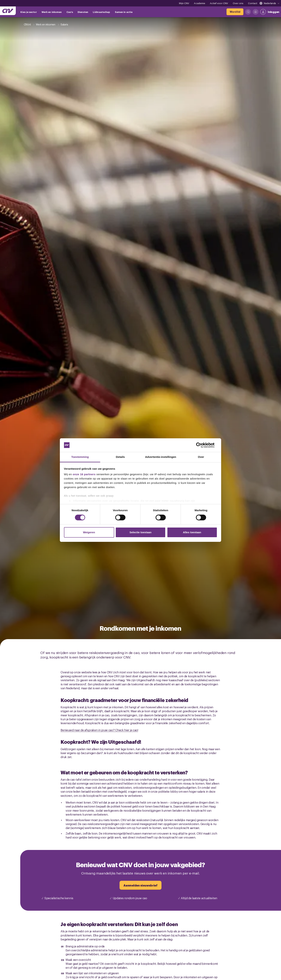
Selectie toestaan (141, 532)
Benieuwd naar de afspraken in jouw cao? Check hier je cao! (99, 730)
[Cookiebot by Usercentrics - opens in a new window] (202, 445)
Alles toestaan (192, 532)
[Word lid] (235, 12)
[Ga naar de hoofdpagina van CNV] (8, 11)
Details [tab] (120, 457)
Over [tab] (201, 457)
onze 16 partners (84, 474)
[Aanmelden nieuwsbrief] (140, 885)
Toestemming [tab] (80, 457)
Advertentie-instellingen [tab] (161, 457)
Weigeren (89, 532)
